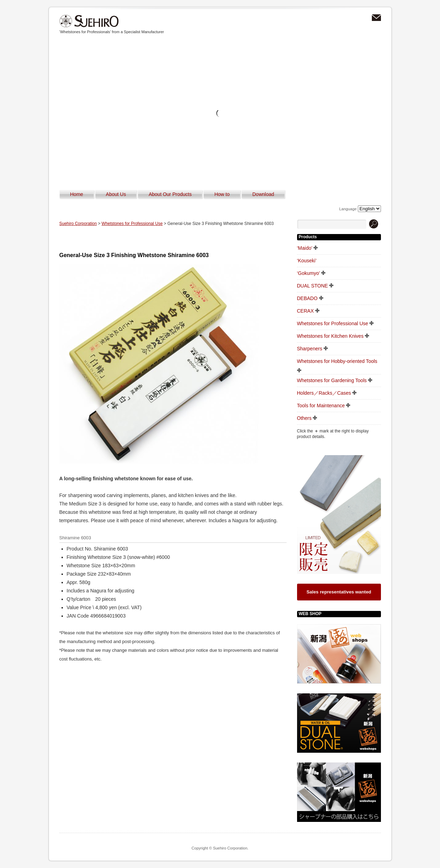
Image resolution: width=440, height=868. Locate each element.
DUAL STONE (313, 286)
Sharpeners (310, 349)
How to (222, 194)
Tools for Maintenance (321, 406)
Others (304, 418)
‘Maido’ (305, 248)
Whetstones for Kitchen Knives (330, 336)
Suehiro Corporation (89, 21)
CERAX (305, 311)
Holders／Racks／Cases (324, 393)
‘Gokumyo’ (309, 273)
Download (263, 194)
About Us (116, 194)
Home (77, 194)
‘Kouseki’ (307, 261)
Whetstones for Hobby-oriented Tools (337, 361)
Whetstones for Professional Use (132, 224)
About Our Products (170, 194)
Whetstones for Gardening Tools (332, 380)
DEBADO (307, 298)
